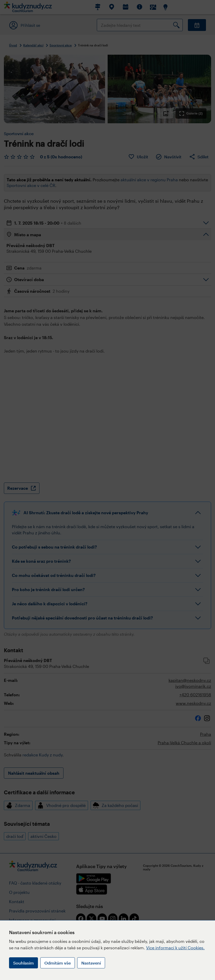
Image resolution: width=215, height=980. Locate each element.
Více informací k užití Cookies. (175, 948)
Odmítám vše (58, 963)
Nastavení (91, 963)
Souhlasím (23, 963)
